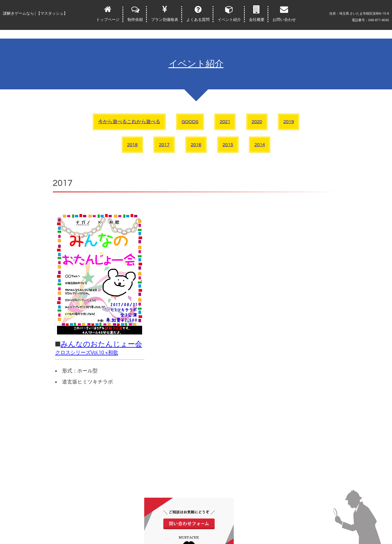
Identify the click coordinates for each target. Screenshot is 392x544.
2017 (164, 145)
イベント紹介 (229, 20)
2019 (289, 122)
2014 (260, 145)
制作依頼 (135, 20)
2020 (257, 122)
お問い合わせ (284, 20)
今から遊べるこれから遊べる (129, 122)
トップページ (108, 20)
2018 (132, 145)
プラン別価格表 (165, 20)
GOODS (190, 122)
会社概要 (257, 20)
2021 (225, 122)
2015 (228, 145)
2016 (196, 145)
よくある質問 (198, 20)
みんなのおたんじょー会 (99, 348)
